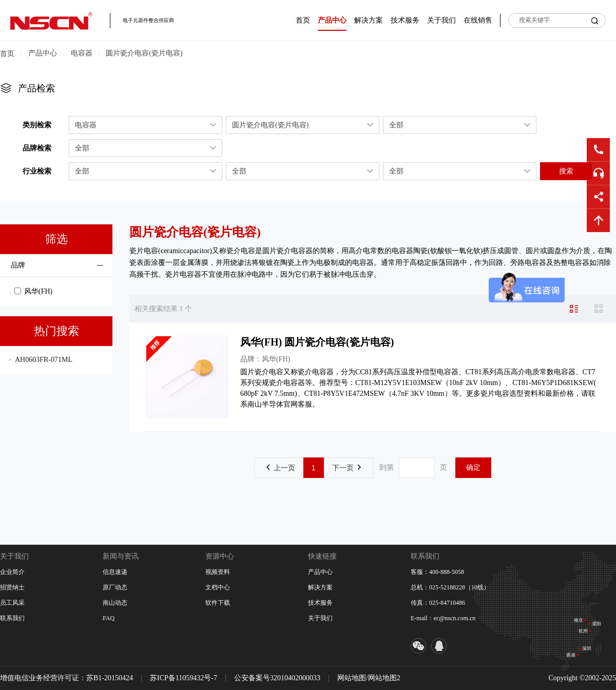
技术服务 (405, 20)
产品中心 (332, 20)
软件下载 (218, 603)
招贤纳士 (12, 587)
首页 (303, 20)
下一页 (346, 468)
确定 (473, 467)
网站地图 (352, 678)
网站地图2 (384, 678)
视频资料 (218, 572)
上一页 (281, 468)
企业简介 (12, 572)
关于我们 (441, 20)
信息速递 (115, 572)
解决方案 (369, 20)
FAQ (109, 618)
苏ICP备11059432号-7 (184, 678)
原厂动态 (115, 587)
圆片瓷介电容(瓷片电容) (144, 53)
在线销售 (478, 20)
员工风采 (12, 603)
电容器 (82, 53)
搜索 (566, 171)
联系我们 (12, 618)
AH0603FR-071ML (44, 360)
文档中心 (218, 587)
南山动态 (115, 603)
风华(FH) (33, 291)
